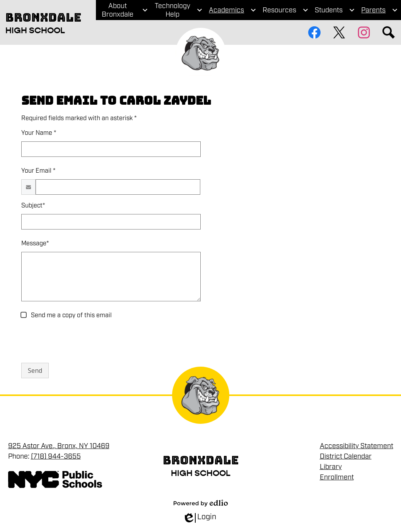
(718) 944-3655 (56, 456)
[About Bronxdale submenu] (124, 10)
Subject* (33, 206)
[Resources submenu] (286, 10)
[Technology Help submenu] (178, 10)
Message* (35, 243)
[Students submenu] (335, 10)
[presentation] (80, 342)
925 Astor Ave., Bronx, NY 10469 (59, 446)
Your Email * (38, 171)
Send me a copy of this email (71, 315)
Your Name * (39, 133)
